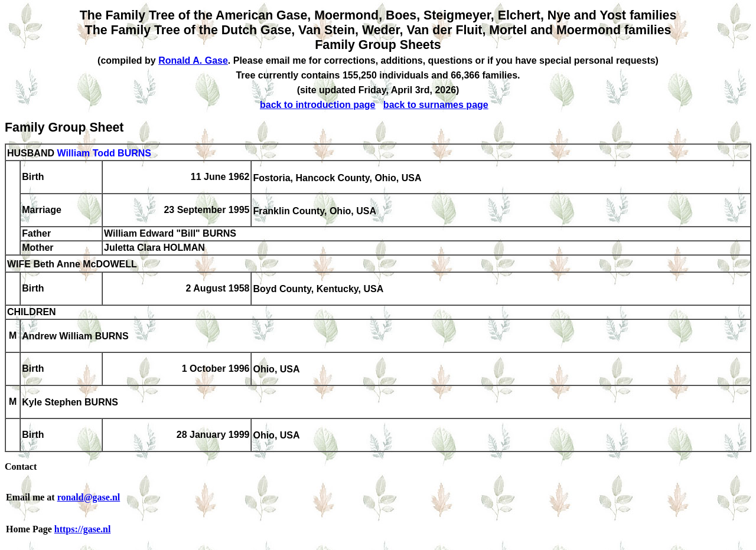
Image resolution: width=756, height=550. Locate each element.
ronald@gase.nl (89, 497)
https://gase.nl (83, 529)
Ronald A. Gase (193, 60)
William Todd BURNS (104, 153)
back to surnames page (436, 105)
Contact (21, 466)
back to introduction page (318, 105)
